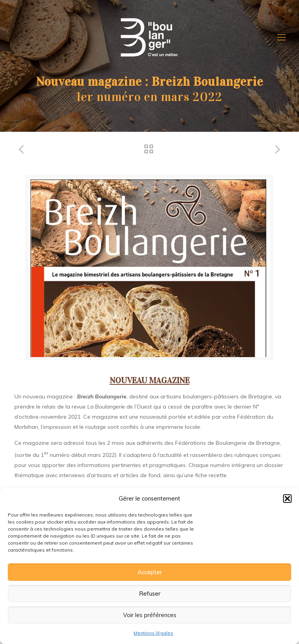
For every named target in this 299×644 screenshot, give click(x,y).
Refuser (150, 594)
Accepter (150, 572)
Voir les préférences (150, 615)
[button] (287, 499)
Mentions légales (153, 633)
